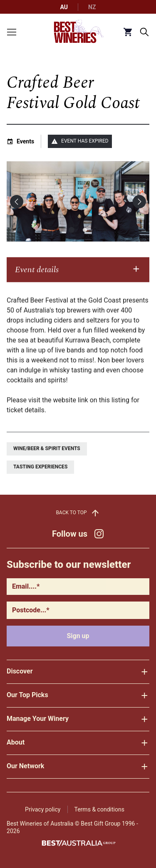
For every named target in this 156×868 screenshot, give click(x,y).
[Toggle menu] (12, 32)
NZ (92, 7)
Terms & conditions (99, 809)
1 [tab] (72, 230)
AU (64, 7)
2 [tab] (85, 230)
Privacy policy (43, 809)
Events (25, 141)
